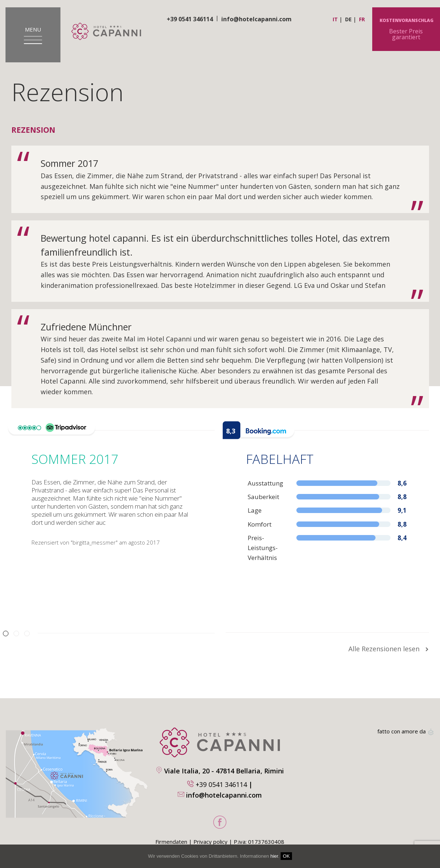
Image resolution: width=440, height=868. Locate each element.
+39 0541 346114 (221, 784)
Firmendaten (171, 842)
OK (286, 856)
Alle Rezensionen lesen (389, 649)
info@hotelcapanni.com (256, 19)
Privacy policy (210, 842)
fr (362, 19)
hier (274, 856)
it (335, 19)
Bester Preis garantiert (406, 30)
